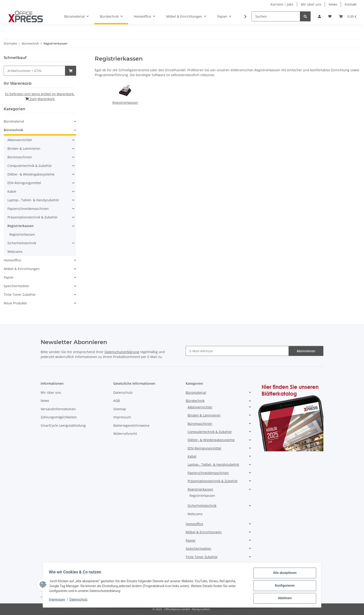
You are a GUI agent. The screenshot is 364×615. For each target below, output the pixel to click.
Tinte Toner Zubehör (20, 294)
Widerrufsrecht (125, 434)
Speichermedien (16, 286)
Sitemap (120, 409)
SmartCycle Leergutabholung (63, 425)
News (333, 4)
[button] (319, 16)
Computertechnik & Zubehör (30, 166)
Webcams (15, 252)
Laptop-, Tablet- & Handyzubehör (33, 200)
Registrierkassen (125, 102)
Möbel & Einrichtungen (22, 269)
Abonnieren (306, 351)
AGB (117, 401)
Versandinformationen (58, 409)
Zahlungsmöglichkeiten (59, 417)
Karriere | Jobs (282, 4)
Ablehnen (283, 599)
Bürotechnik (13, 130)
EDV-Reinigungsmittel (24, 183)
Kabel (12, 191)
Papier (9, 277)
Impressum (58, 601)
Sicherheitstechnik (22, 243)
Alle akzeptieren (283, 574)
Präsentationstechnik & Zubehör (32, 217)
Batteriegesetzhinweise (131, 425)
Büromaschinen (20, 157)
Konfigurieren (283, 586)
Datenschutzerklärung (122, 352)
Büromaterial (14, 121)
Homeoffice (12, 260)
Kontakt (351, 4)
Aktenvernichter (20, 140)
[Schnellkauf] (34, 71)
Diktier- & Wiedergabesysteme (31, 174)
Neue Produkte (15, 303)
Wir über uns (311, 4)
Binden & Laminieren (24, 148)
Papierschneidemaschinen (28, 209)
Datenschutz (80, 601)
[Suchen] (276, 16)
